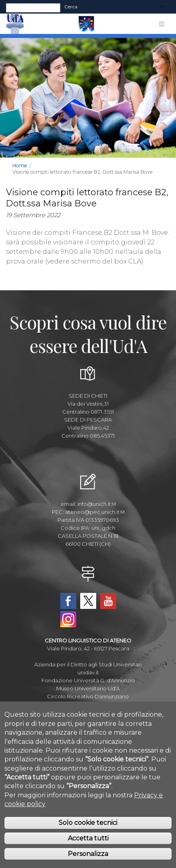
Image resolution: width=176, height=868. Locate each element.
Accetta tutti (88, 844)
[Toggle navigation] (163, 7)
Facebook (68, 601)
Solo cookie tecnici (88, 828)
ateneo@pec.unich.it (95, 512)
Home (20, 165)
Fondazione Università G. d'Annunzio (88, 680)
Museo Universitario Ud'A (88, 688)
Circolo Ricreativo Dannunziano (88, 696)
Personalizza (88, 859)
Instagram (68, 619)
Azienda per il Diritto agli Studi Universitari (88, 664)
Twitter (88, 601)
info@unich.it (97, 504)
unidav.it (88, 672)
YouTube (108, 601)
